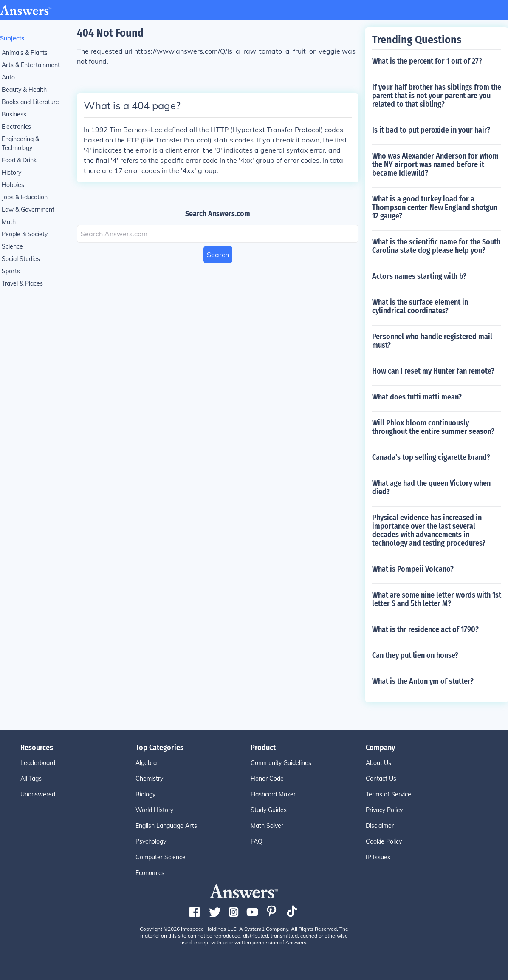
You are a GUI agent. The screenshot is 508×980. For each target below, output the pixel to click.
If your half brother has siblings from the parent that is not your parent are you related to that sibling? (437, 96)
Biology (145, 794)
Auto (8, 77)
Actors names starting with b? (419, 276)
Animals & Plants (25, 53)
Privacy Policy (384, 810)
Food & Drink (19, 160)
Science (12, 246)
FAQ (257, 841)
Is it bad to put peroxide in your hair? (431, 130)
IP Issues (378, 857)
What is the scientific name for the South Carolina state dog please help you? (436, 246)
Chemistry (149, 779)
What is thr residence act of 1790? (425, 629)
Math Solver (267, 826)
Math (9, 222)
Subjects (12, 38)
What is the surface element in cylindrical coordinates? (420, 306)
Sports (11, 271)
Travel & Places (22, 283)
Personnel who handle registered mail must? (432, 341)
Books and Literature (30, 102)
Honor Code (267, 779)
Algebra (146, 763)
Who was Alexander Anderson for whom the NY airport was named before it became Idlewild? (435, 164)
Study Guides (269, 810)
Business (14, 114)
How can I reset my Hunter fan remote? (433, 371)
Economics (150, 873)
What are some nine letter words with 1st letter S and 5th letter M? (437, 599)
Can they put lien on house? (415, 655)
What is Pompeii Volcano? (413, 569)
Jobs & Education (25, 197)
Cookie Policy (384, 841)
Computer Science (161, 857)
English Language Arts (166, 826)
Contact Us (381, 779)
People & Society (25, 234)
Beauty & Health (24, 90)
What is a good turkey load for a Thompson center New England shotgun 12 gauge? (435, 207)
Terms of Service (388, 794)
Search (218, 255)
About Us (378, 763)
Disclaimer (380, 826)
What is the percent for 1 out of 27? (427, 61)
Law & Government (28, 210)
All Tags (31, 779)
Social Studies (21, 259)
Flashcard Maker (273, 794)
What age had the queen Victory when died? (431, 487)
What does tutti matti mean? (417, 397)
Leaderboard (38, 763)
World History (154, 810)
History (11, 173)
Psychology (151, 841)
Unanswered (38, 794)
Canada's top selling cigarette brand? (431, 457)
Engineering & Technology (20, 143)
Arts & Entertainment (31, 65)
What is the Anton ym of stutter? (423, 681)
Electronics (16, 127)
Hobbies (13, 185)
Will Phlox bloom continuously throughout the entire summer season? (433, 427)
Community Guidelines (281, 763)
